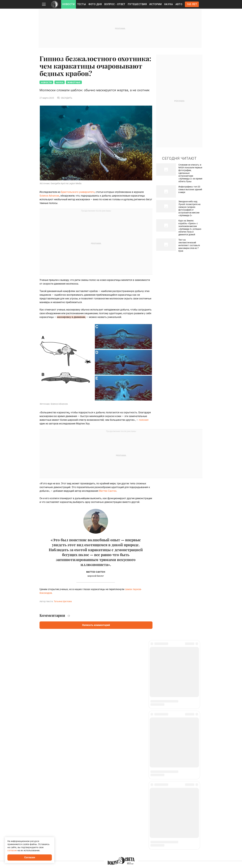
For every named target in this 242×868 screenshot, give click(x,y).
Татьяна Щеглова (63, 602)
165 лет (192, 4)
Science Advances (49, 196)
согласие (12, 850)
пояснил (144, 420)
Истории (156, 4)
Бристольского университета (78, 192)
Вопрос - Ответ (115, 4)
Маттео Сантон (108, 491)
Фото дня (95, 4)
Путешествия (137, 4)
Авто (179, 4)
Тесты (82, 4)
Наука (169, 4)
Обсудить (65, 98)
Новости (69, 4)
